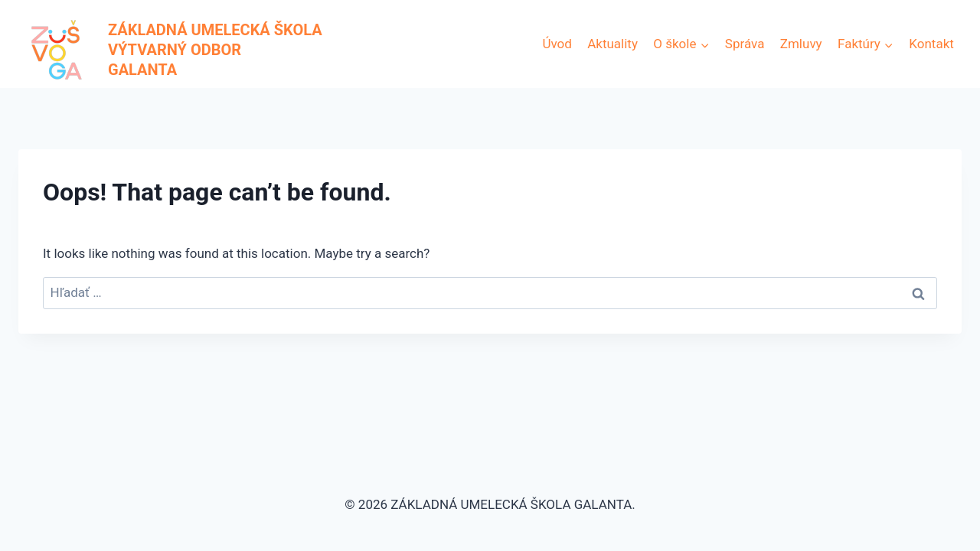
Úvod (557, 44)
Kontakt (931, 44)
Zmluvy (801, 44)
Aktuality (612, 44)
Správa (745, 44)
